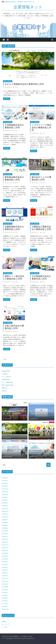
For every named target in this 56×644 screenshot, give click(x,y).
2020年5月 (5, 592)
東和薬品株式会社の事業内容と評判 (14, 178)
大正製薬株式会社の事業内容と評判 (41, 277)
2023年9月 (5, 520)
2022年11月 (5, 545)
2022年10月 (5, 548)
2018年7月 (5, 601)
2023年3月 (5, 536)
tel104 (16, 87)
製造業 (4, 388)
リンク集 (4, 627)
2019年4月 (5, 595)
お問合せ (4, 621)
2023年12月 (5, 511)
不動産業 (4, 379)
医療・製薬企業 (8, 81)
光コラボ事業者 (6, 382)
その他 (4, 374)
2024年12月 (5, 489)
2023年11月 (5, 514)
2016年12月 (5, 609)
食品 (3, 391)
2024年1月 (5, 509)
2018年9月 (5, 598)
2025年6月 (5, 483)
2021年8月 (5, 587)
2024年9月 (5, 492)
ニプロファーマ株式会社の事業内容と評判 (42, 127)
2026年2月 (5, 478)
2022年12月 (5, 542)
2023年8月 (5, 522)
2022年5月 (5, 562)
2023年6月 (5, 528)
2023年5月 (5, 531)
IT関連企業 (5, 371)
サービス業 (5, 377)
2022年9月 (5, 550)
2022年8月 (5, 553)
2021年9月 (5, 584)
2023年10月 (5, 517)
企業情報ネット (28, 7)
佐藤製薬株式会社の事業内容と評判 (14, 228)
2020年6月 (5, 590)
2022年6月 (5, 559)
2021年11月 (5, 578)
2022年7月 (5, 556)
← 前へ (4, 359)
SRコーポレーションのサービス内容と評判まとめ (42, 412)
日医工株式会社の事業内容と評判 (14, 327)
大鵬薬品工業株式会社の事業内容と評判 (41, 228)
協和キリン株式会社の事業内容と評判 (14, 277)
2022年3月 (5, 567)
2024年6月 (5, 495)
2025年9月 (5, 481)
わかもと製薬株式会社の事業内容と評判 (24, 84)
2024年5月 (5, 497)
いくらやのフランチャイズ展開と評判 (41, 431)
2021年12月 (5, 576)
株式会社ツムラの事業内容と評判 (41, 178)
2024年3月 (5, 503)
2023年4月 (5, 534)
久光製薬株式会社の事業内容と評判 (14, 126)
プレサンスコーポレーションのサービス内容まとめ (15, 450)
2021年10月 (5, 581)
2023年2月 (5, 539)
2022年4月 (5, 564)
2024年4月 (5, 500)
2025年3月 (5, 486)
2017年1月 (5, 606)
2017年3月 (5, 604)
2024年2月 (5, 506)
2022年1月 (5, 573)
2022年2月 (5, 570)
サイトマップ (5, 624)
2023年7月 (5, 525)
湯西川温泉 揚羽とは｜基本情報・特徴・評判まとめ (19, 2)
